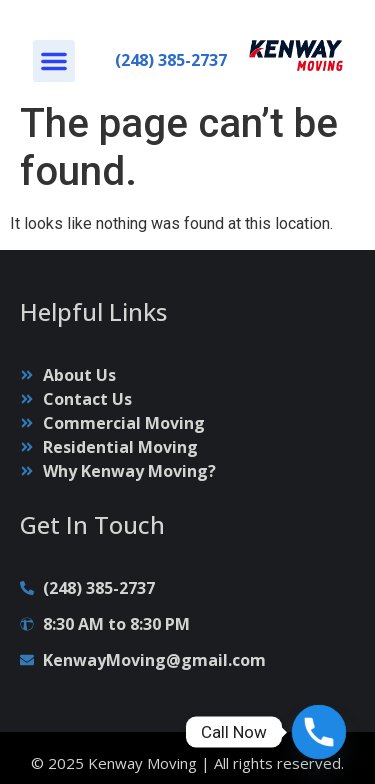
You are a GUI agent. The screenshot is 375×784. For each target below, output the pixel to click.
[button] (54, 61)
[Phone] (319, 732)
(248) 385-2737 (171, 60)
